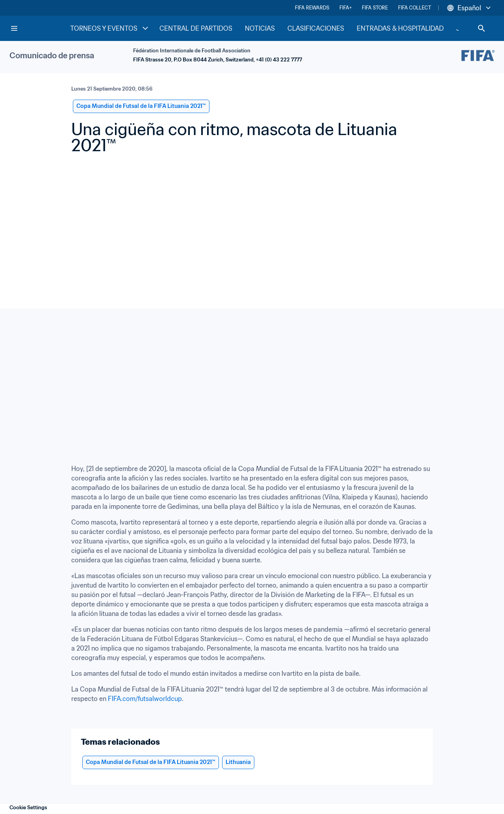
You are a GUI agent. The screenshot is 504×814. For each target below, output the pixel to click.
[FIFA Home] (40, 28)
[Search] (482, 28)
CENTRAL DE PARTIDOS (196, 28)
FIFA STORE (375, 8)
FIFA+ (346, 8)
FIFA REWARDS (312, 8)
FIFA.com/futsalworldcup (145, 699)
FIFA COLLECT (415, 8)
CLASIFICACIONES (316, 28)
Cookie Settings (28, 808)
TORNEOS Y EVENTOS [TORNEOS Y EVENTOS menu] (110, 28)
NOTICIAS (260, 28)
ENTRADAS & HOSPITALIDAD (400, 28)
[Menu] (14, 28)
